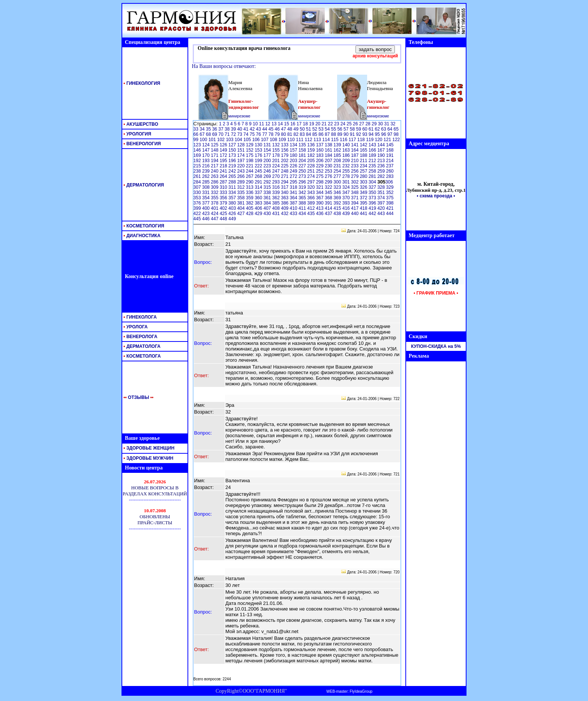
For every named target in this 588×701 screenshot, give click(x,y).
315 (268, 187)
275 (320, 176)
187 (355, 155)
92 (359, 134)
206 (320, 161)
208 (338, 161)
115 (335, 140)
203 (294, 161)
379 (224, 203)
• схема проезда (434, 196)
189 (373, 155)
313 (250, 187)
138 (329, 145)
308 (206, 187)
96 (384, 134)
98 (396, 134)
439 (347, 214)
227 (303, 166)
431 (277, 214)
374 (382, 198)
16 (293, 124)
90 (347, 134)
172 (224, 155)
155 (277, 150)
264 (224, 176)
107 (265, 140)
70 (221, 134)
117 (353, 140)
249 (294, 171)
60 (365, 129)
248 (285, 171)
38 (228, 129)
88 (334, 134)
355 (215, 198)
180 (294, 155)
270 (277, 176)
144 (382, 145)
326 (364, 187)
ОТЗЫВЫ (137, 397)
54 (328, 129)
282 (382, 176)
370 (347, 198)
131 (268, 145)
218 (224, 166)
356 (224, 198)
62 (378, 129)
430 (268, 214)
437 (329, 214)
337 (259, 193)
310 (224, 187)
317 (285, 187)
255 (347, 171)
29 (375, 124)
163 (347, 150)
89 (340, 134)
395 (364, 203)
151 (241, 150)
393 (347, 203)
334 (233, 193)
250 (303, 171)
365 (303, 198)
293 (277, 182)
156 (285, 150)
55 (334, 129)
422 (198, 214)
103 (230, 140)
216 (206, 166)
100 (204, 140)
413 (320, 208)
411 (303, 208)
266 (241, 176)
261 (198, 176)
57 (347, 129)
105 (248, 140)
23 (337, 124)
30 (381, 124)
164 (355, 150)
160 (320, 150)
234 (364, 166)
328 (382, 187)
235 (373, 166)
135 (303, 145)
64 (391, 129)
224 (277, 166)
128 (241, 145)
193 (206, 161)
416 (347, 208)
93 (365, 134)
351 (382, 193)
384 (268, 203)
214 (390, 161)
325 (355, 187)
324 (347, 187)
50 (303, 129)
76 (259, 134)
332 (215, 193)
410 (294, 208)
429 (259, 214)
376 (198, 203)
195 (224, 161)
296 (303, 182)
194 (215, 161)
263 (215, 176)
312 (241, 187)
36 (215, 129)
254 (338, 171)
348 (355, 193)
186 (347, 155)
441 (364, 214)
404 (241, 208)
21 (325, 124)
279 (355, 176)
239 (206, 171)
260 (390, 171)
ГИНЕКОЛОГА (139, 317)
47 (284, 129)
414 (329, 208)
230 (329, 166)
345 (329, 193)
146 (198, 150)
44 (265, 129)
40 (240, 129)
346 (338, 193)
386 (285, 203)
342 (303, 193)
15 (287, 124)
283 (390, 176)
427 (241, 214)
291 (259, 182)
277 (338, 176)
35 (209, 129)
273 (303, 176)
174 (241, 155)
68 (209, 134)
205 (311, 161)
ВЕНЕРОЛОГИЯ (142, 144)
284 (198, 182)
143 (373, 145)
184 (329, 155)
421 (390, 208)
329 (390, 187)
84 (309, 134)
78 (272, 134)
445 (198, 219)
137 (320, 145)
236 (382, 166)
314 (259, 187)
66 (197, 134)
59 (359, 129)
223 (268, 166)
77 (265, 134)
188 (364, 155)
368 (329, 198)
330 (198, 193)
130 (259, 145)
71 (228, 134)
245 (259, 171)
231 (338, 166)
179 (285, 155)
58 (353, 129)
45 (272, 129)
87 (328, 134)
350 (373, 193)
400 (206, 208)
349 (364, 193)
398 (390, 203)
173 (233, 155)
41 (247, 129)
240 (215, 171)
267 (250, 176)
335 (241, 193)
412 (311, 208)
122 (396, 140)
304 (373, 182)
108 (274, 140)
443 (382, 214)
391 (329, 203)
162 (338, 150)
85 (316, 134)
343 (311, 193)
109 (283, 140)
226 (294, 166)
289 (241, 182)
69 (215, 134)
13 (275, 124)
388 (303, 203)
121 (388, 140)
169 (198, 155)
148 (215, 150)
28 (368, 124)
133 (285, 145)
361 (268, 198)
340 (285, 193)
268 (259, 176)
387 (294, 203)
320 (311, 187)
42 (253, 129)
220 (241, 166)
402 (224, 208)
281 (373, 176)
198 (250, 161)
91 (353, 134)
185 (338, 155)
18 (306, 124)
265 (233, 176)
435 (311, 214)
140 (347, 145)
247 (277, 171)
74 (247, 134)
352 (390, 193)
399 (198, 208)
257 (364, 171)
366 (311, 198)
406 (259, 208)
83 (303, 134)
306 (389, 182)
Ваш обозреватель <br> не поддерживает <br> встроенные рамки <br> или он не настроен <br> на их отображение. (155, 501)
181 (303, 155)
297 (311, 182)
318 (294, 187)
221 (250, 166)
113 (318, 140)
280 (364, 176)
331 (206, 193)
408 (277, 208)
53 (322, 129)
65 (396, 129)
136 (311, 145)
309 (215, 187)
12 (268, 124)
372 (364, 198)
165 (364, 150)
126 (224, 145)
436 (320, 214)
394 (355, 203)
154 (268, 150)
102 (221, 140)
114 (326, 140)
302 (355, 182)
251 (311, 171)
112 (309, 140)
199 (259, 161)
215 (198, 166)
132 (277, 145)
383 (259, 203)
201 (277, 161)
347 (347, 193)
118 (362, 140)
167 (382, 150)
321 (320, 187)
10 (256, 124)
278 (347, 176)
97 (391, 134)
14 (281, 124)
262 (206, 176)
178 (277, 155)
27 (362, 124)
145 (390, 145)
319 (303, 187)
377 (206, 203)
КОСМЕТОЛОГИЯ (143, 226)
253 (329, 171)
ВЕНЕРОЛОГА (140, 337)
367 (320, 198)
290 (250, 182)
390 (320, 203)
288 (233, 182)
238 (198, 171)
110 (292, 140)
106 (256, 140)
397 (382, 203)
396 (373, 203)
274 (311, 176)
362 (277, 198)
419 (373, 208)
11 (262, 124)
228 (311, 166)
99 (197, 140)
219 (233, 166)
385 (277, 203)
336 (250, 193)
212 (373, 161)
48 (290, 129)
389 (311, 203)
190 (382, 155)
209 (347, 161)
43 (259, 129)
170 (206, 155)
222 (259, 166)
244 (250, 171)
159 (311, 150)
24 (344, 124)
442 (373, 214)
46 (278, 129)
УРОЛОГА (135, 327)
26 (356, 124)
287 (224, 182)
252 (320, 171)
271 (285, 176)
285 (206, 182)
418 (364, 208)
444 (390, 214)
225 (285, 166)
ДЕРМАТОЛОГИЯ (143, 185)
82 (297, 134)
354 (206, 198)
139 (338, 145)
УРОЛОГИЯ (137, 134)
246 (268, 171)
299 (329, 182)
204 (303, 161)
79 (278, 134)
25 (350, 124)
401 (215, 208)
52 (316, 129)
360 (259, 198)
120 (379, 140)
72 (234, 134)
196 (233, 161)
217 (215, 166)
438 (338, 214)
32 (393, 124)
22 (331, 124)
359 (250, 198)
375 (390, 198)
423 (206, 214)
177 (268, 155)
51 (309, 129)
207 (329, 161)
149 (224, 150)
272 (294, 176)
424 (215, 214)
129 (250, 145)
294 (285, 182)
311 (233, 187)
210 (355, 161)
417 (355, 208)
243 (241, 171)
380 (233, 203)
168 (390, 150)
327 (373, 187)
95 (378, 134)
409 (285, 208)
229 (320, 166)
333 (224, 193)
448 (224, 219)
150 (233, 150)
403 (233, 208)
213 (382, 161)
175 (250, 155)
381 (241, 203)
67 (203, 134)
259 (382, 171)
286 (215, 182)
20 (319, 124)
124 (206, 145)
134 (294, 145)
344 (320, 193)
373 (373, 198)
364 (294, 198)
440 (355, 214)
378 (215, 203)
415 (338, 208)
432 (285, 214)
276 (329, 176)
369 (338, 198)
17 (300, 124)
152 (250, 150)
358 (241, 198)
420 (382, 208)
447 (215, 219)
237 (390, 166)
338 (268, 193)
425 (224, 214)
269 (268, 176)
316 (277, 187)
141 (355, 145)
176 (259, 155)
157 (294, 150)
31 (387, 124)
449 (232, 219)
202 (285, 161)
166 (373, 150)
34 (203, 129)
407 (268, 208)
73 (240, 134)
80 (284, 134)
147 (206, 150)
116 (344, 140)
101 (213, 140)
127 (233, 145)
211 (364, 161)
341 (294, 193)
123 (198, 145)
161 (329, 150)
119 (370, 140)
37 (221, 129)
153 (259, 150)
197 (241, 161)
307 (198, 187)
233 (355, 166)
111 (300, 140)
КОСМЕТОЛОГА (142, 356)
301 (347, 182)
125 (215, 145)
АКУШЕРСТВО (140, 124)
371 (355, 198)
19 (312, 124)
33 (197, 129)
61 (372, 129)
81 (290, 134)
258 (373, 171)
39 (234, 129)
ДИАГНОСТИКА (141, 236)
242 (233, 171)
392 (338, 203)
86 (322, 134)
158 (303, 150)
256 (355, 171)
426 (233, 214)
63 (384, 129)
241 (224, 171)
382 (250, 203)
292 (268, 182)
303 (364, 182)
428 (250, 214)
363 (285, 198)
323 (338, 187)
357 (233, 198)
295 (294, 182)
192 (198, 161)
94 (372, 134)
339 (277, 193)
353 (198, 198)
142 (364, 145)
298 (320, 182)
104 (239, 140)
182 (311, 155)
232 (347, 166)
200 (268, 161)
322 (329, 187)
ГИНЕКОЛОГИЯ (141, 83)
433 (294, 214)
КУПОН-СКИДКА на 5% (436, 346)
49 (297, 129)
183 (320, 155)
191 (390, 155)
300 (338, 182)
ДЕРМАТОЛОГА (141, 346)
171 (215, 155)
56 (340, 129)
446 (206, 219)
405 (250, 208)
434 (303, 214)
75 (253, 134)
